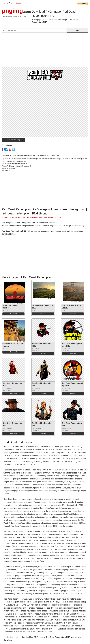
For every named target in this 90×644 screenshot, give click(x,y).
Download (13, 314)
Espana (18, 3)
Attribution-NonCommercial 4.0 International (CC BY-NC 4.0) (35, 155)
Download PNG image (14, 140)
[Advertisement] (45, 51)
